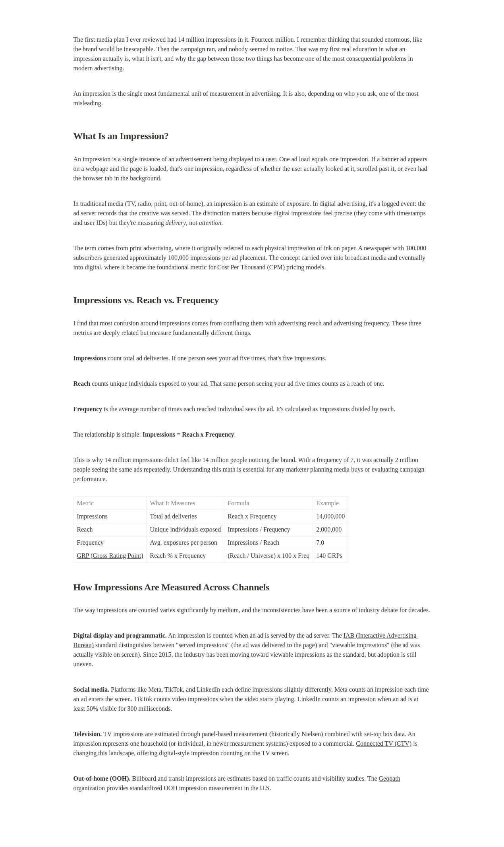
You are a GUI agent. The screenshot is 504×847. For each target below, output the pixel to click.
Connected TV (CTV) (384, 744)
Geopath (390, 778)
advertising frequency (361, 323)
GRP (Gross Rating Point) (110, 556)
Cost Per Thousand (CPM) (251, 267)
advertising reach (300, 323)
